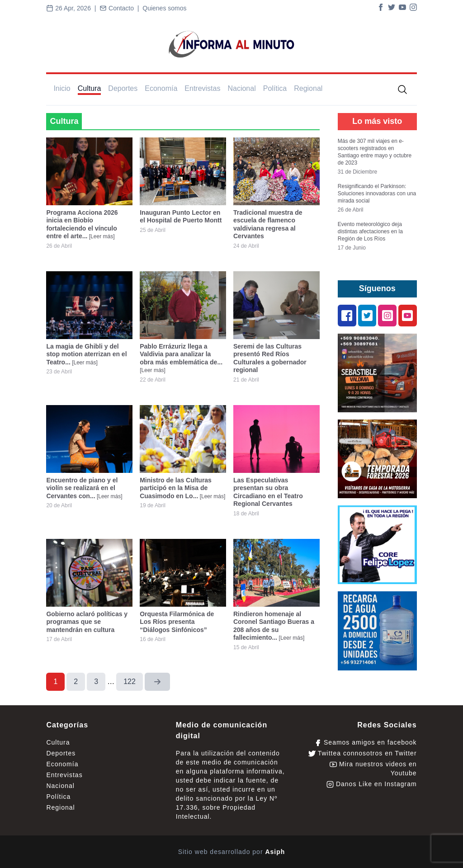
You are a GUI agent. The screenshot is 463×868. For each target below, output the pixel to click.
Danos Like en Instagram (372, 784)
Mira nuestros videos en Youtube (373, 769)
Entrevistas (202, 88)
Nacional (241, 88)
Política (275, 88)
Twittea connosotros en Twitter (362, 753)
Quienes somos (164, 8)
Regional (308, 88)
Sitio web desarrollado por (232, 852)
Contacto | (121, 8)
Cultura (90, 88)
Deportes (123, 88)
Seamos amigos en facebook (365, 743)
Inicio (62, 88)
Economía (161, 88)
